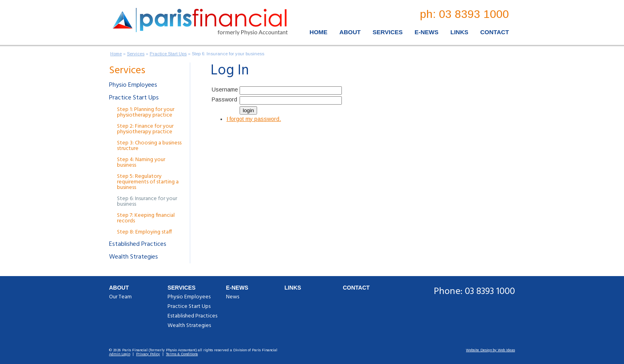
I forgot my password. (254, 119)
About (350, 32)
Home (319, 32)
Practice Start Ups (168, 54)
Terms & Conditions (182, 354)
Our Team (120, 297)
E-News (427, 32)
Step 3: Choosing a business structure (149, 146)
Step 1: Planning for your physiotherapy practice (146, 112)
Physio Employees (133, 85)
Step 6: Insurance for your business (228, 54)
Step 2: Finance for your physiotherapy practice (145, 129)
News (233, 297)
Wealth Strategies (134, 257)
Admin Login (120, 354)
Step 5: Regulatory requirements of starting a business (148, 182)
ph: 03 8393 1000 (464, 14)
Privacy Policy (148, 354)
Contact (495, 32)
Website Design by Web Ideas (490, 350)
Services (388, 32)
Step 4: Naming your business (141, 163)
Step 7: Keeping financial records (146, 218)
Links (459, 32)
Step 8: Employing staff (144, 232)
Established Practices (138, 244)
